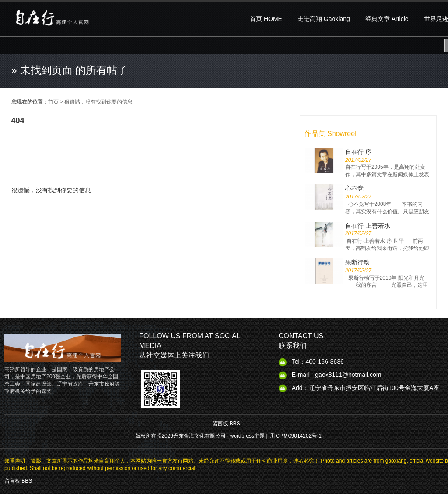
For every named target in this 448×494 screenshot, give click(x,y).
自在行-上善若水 (368, 226)
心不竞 (354, 188)
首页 (53, 102)
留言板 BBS (226, 424)
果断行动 (357, 262)
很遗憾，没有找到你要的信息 (98, 102)
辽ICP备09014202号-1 (295, 436)
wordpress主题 (247, 436)
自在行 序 (358, 152)
